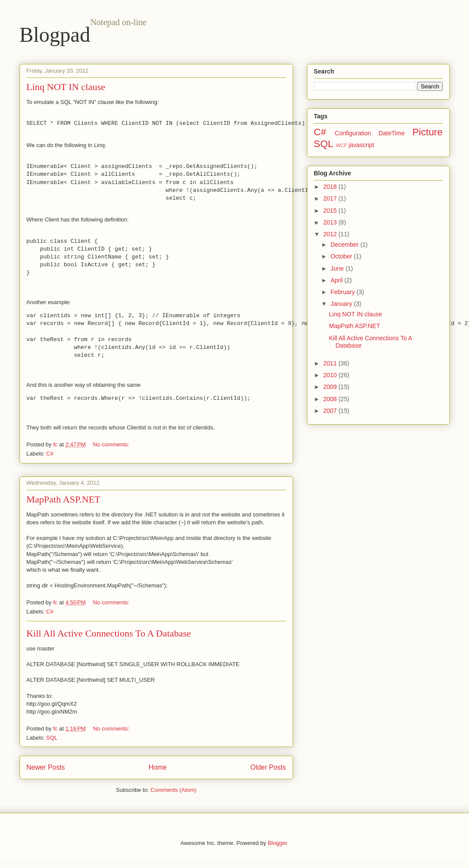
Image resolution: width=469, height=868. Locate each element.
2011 (331, 363)
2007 (331, 411)
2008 (331, 399)
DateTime (391, 133)
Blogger (277, 843)
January (342, 304)
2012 (331, 234)
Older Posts (268, 767)
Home (158, 767)
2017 (331, 198)
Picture (428, 132)
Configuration (353, 133)
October (342, 256)
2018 (331, 187)
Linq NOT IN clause (66, 87)
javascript (361, 145)
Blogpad (55, 35)
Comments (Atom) (174, 790)
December (345, 245)
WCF (342, 145)
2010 (331, 375)
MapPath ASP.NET (64, 499)
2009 (331, 387)
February (344, 292)
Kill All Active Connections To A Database (109, 633)
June (338, 268)
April (337, 280)
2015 (331, 211)
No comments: (112, 444)
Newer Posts (46, 767)
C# (50, 454)
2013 (331, 222)
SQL (52, 738)
